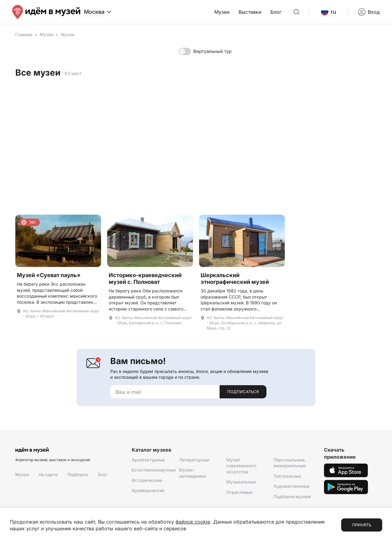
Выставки (250, 12)
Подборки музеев (292, 496)
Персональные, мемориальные (290, 463)
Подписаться (243, 392)
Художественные (292, 486)
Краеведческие (148, 490)
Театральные (287, 476)
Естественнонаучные (154, 470)
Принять (362, 525)
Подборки (78, 474)
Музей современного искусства (241, 466)
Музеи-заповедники (192, 473)
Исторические (147, 480)
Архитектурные (148, 460)
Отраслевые (239, 492)
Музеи (222, 12)
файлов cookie (193, 522)
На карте (48, 474)
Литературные (194, 460)
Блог (276, 12)
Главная (24, 34)
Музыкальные (241, 482)
